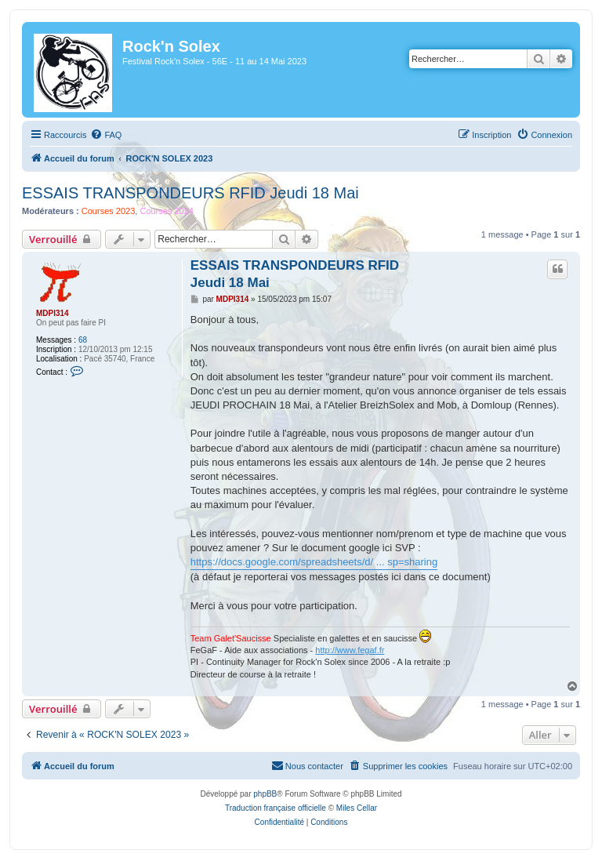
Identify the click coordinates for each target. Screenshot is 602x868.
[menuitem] (106, 135)
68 (83, 340)
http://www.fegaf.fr (350, 650)
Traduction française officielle (276, 808)
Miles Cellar (357, 808)
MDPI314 (53, 313)
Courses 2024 (167, 211)
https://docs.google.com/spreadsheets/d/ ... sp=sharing (314, 562)
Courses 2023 (109, 211)
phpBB (265, 794)
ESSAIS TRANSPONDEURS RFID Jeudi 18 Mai (190, 193)
